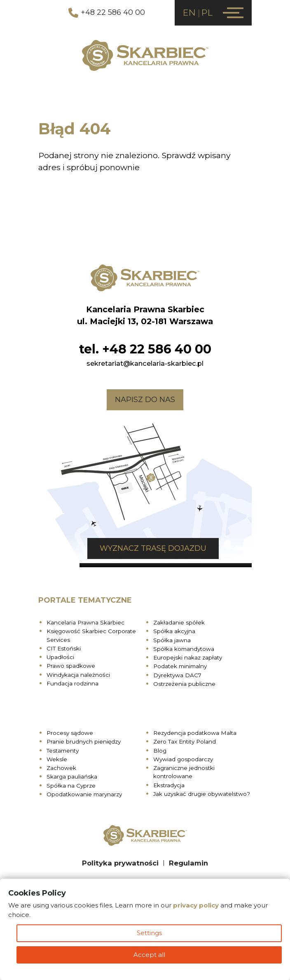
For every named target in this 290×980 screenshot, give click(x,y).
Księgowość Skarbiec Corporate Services (91, 635)
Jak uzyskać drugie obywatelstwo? (202, 794)
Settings (149, 933)
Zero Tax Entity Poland (185, 741)
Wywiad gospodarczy (183, 759)
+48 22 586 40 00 (107, 13)
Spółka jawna (172, 640)
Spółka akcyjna (174, 631)
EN (189, 13)
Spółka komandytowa (184, 649)
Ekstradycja (169, 785)
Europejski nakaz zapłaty (188, 657)
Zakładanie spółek (179, 622)
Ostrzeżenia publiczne (184, 684)
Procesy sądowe (70, 733)
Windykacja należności (78, 675)
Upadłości (60, 657)
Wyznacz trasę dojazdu (153, 548)
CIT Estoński (64, 648)
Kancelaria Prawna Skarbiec (85, 622)
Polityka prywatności (120, 863)
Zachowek (61, 768)
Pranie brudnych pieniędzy (84, 741)
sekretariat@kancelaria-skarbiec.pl (145, 363)
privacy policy (196, 905)
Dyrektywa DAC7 (177, 675)
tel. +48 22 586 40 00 (145, 349)
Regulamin (188, 863)
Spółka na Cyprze (71, 786)
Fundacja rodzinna (72, 683)
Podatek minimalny (180, 666)
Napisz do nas (145, 400)
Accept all (149, 955)
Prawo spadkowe (71, 666)
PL (207, 13)
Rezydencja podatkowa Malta (195, 733)
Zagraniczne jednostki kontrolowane (184, 772)
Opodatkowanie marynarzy (84, 794)
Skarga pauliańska (72, 777)
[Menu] (233, 13)
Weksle (57, 759)
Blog (160, 751)
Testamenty (63, 751)
